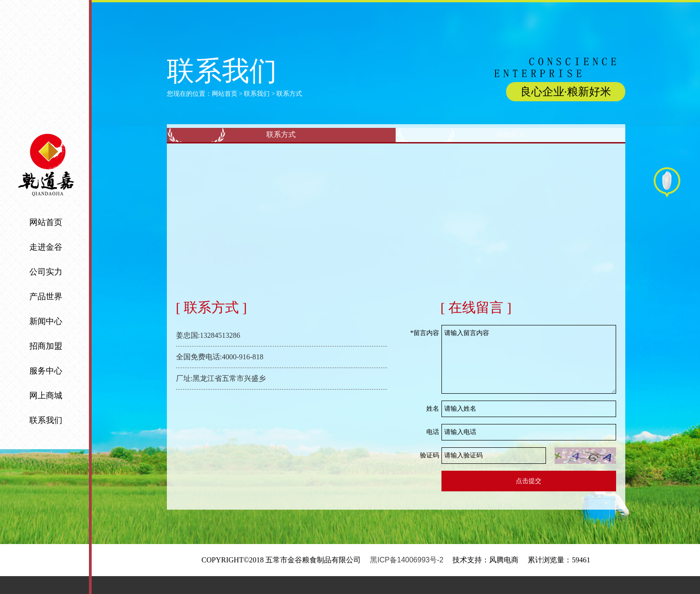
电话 (433, 450)
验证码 (430, 473)
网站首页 (225, 94)
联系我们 (257, 94)
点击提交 (529, 499)
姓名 (433, 426)
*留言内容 (425, 351)
